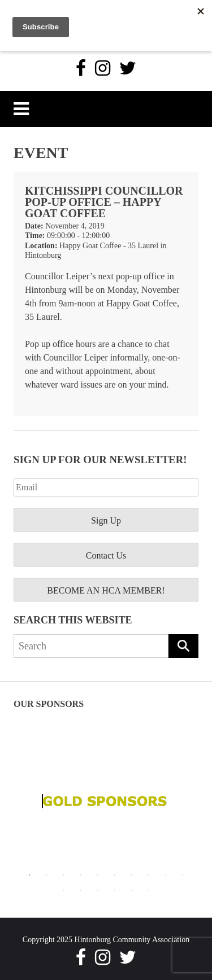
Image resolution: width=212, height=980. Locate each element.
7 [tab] (132, 875)
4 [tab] (81, 875)
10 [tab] (183, 875)
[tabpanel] (106, 802)
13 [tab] (98, 890)
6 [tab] (115, 875)
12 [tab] (81, 890)
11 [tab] (64, 890)
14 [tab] (115, 890)
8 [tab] (149, 875)
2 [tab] (47, 875)
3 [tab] (64, 875)
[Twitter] (128, 68)
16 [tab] (149, 890)
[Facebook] (81, 68)
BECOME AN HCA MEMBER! (106, 590)
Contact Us (106, 555)
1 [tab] (30, 875)
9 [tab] (166, 875)
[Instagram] (103, 68)
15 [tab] (132, 890)
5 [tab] (98, 875)
